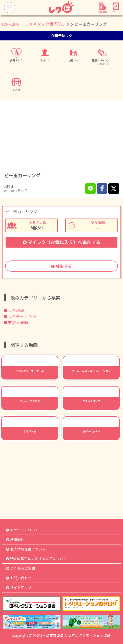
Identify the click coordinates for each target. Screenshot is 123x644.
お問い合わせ (19, 578)
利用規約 (15, 539)
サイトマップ (19, 587)
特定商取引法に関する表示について (36, 559)
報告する (61, 266)
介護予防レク (58, 24)
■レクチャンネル (20, 316)
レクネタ (33, 24)
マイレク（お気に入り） (62, 242)
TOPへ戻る (10, 24)
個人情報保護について (26, 549)
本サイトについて (22, 530)
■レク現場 (14, 310)
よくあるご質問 (20, 568)
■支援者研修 (16, 322)
